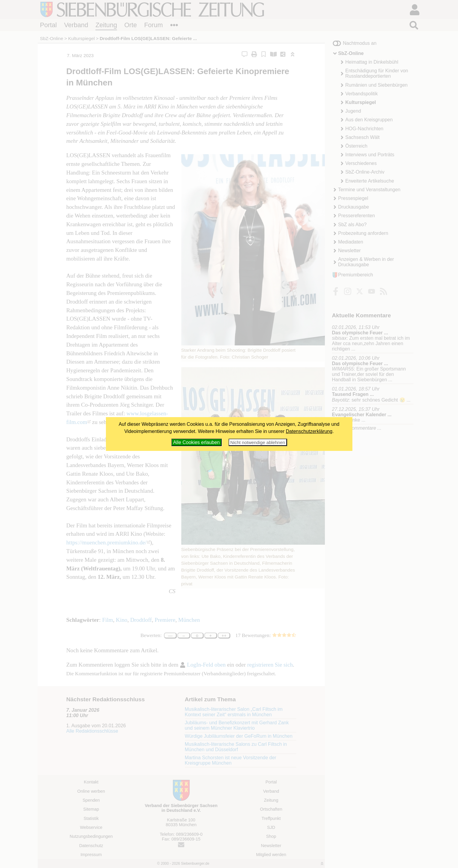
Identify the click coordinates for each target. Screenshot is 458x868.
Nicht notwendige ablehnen (258, 442)
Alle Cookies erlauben (197, 442)
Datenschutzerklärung (309, 431)
